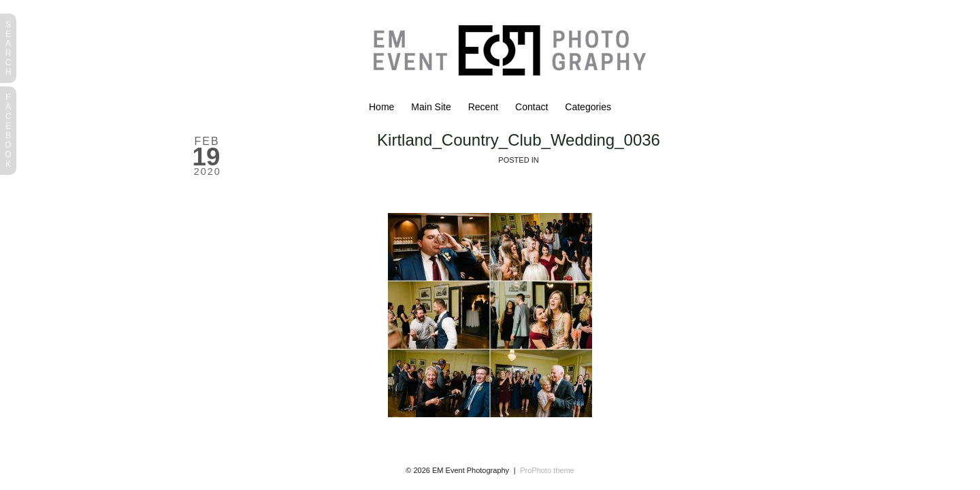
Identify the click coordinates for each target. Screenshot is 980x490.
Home (381, 107)
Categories (588, 107)
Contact (532, 107)
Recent (483, 107)
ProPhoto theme (547, 470)
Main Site (431, 107)
